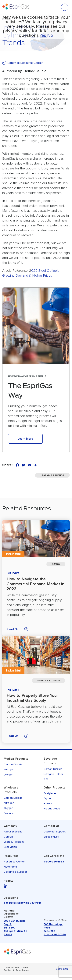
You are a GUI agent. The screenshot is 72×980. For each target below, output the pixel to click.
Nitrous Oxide (52, 809)
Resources (11, 856)
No (50, 35)
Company (10, 826)
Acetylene (50, 793)
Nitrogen (9, 770)
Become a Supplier (15, 872)
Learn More (25, 439)
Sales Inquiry (51, 837)
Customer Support (55, 832)
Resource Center (14, 862)
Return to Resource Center (25, 63)
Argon (47, 798)
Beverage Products (50, 761)
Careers (9, 837)
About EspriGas (13, 832)
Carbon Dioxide (13, 764)
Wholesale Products (11, 790)
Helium (48, 803)
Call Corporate (54, 856)
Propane (9, 813)
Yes (43, 35)
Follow (8, 881)
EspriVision (10, 847)
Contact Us (52, 826)
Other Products (54, 788)
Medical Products (16, 759)
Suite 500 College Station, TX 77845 (16, 931)
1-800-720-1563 (54, 862)
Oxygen (9, 775)
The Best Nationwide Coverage (23, 903)
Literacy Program (14, 842)
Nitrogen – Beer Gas (53, 776)
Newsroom (10, 867)
